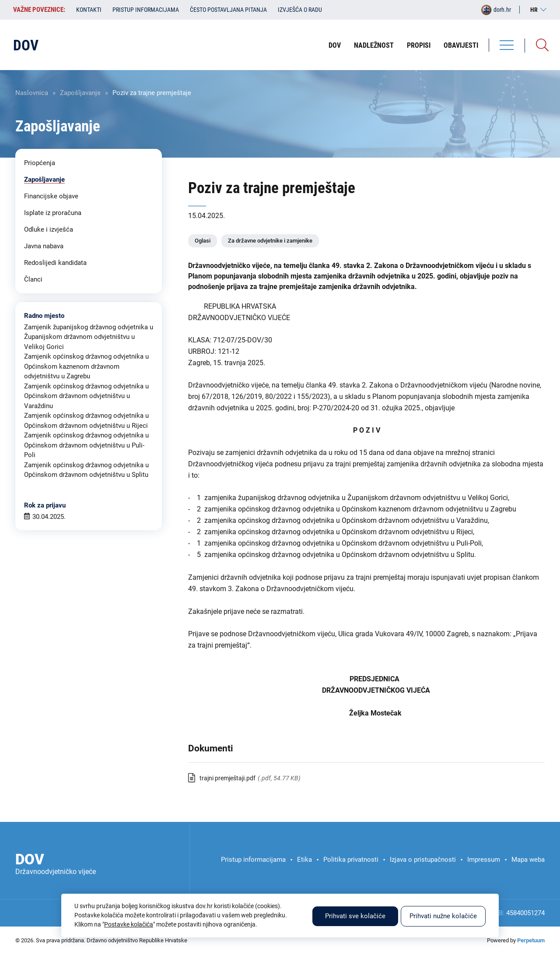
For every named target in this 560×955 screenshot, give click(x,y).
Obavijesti (461, 45)
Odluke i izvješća (49, 229)
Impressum (484, 860)
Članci (33, 279)
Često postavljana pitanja (228, 10)
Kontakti (89, 10)
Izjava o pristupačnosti (423, 860)
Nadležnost (374, 45)
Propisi (419, 45)
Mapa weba (528, 860)
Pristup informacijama (146, 10)
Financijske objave (51, 196)
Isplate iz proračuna (53, 213)
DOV (335, 45)
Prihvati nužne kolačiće (443, 916)
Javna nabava (44, 246)
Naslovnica (32, 93)
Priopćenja (40, 163)
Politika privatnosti (351, 860)
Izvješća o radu (300, 10)
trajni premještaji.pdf (227, 778)
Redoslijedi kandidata (55, 263)
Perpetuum (531, 940)
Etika (304, 860)
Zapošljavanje (80, 93)
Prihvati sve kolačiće (355, 916)
